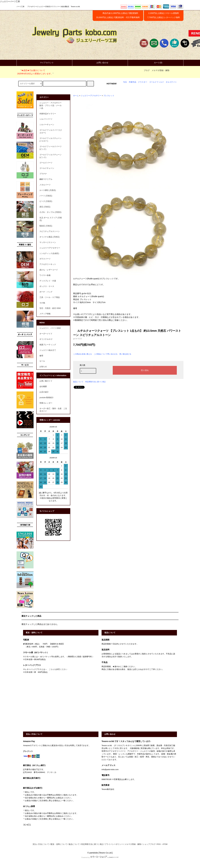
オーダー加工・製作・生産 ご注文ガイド (53, 410)
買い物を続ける (125, 354)
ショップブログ (149, 844)
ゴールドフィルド (157, 82)
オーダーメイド (46, 334)
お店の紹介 (44, 392)
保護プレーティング (48, 345)
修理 (41, 356)
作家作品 (133, 82)
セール (42, 361)
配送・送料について (59, 844)
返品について (78, 382)
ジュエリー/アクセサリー (91, 96)
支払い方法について (41, 844)
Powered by (100, 857)
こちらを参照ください (58, 669)
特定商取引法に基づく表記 (95, 382)
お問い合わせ (100, 63)
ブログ (147, 70)
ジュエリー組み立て (48, 350)
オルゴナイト (171, 82)
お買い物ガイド (46, 381)
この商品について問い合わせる (106, 354)
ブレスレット (109, 96)
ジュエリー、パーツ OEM (50, 328)
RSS (159, 844)
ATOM (165, 844)
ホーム (76, 96)
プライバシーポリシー (114, 844)
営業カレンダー (46, 403)
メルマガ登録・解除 (161, 70)
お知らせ (43, 367)
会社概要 (43, 387)
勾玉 (125, 82)
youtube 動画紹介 (47, 398)
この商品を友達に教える (82, 354)
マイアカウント (44, 63)
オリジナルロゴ (46, 339)
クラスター (143, 82)
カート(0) (156, 63)
